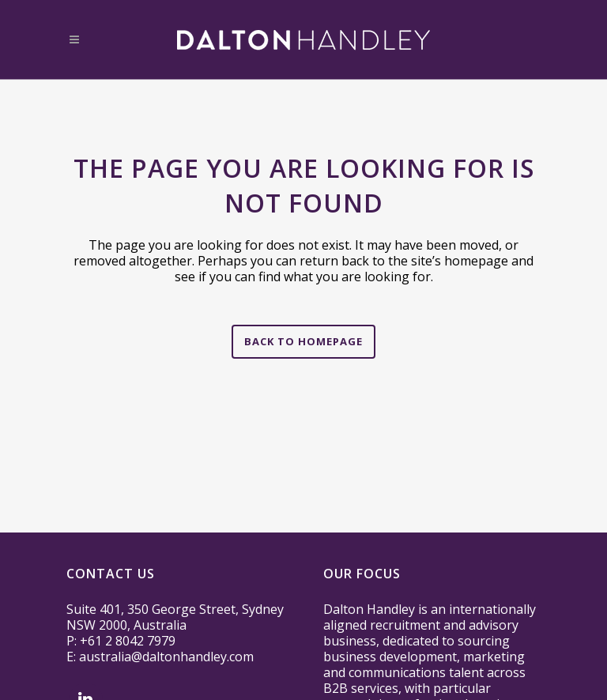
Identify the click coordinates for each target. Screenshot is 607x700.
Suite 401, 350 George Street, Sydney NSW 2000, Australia (175, 617)
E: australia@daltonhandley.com (160, 657)
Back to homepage (303, 341)
